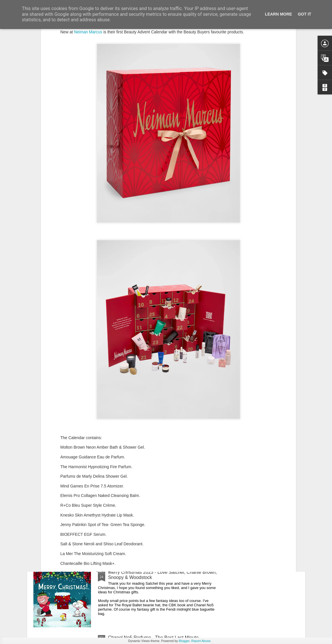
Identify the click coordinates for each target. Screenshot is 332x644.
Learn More (278, 14)
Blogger (184, 641)
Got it (305, 14)
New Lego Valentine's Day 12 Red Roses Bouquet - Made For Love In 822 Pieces (161, 509)
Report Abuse (201, 641)
